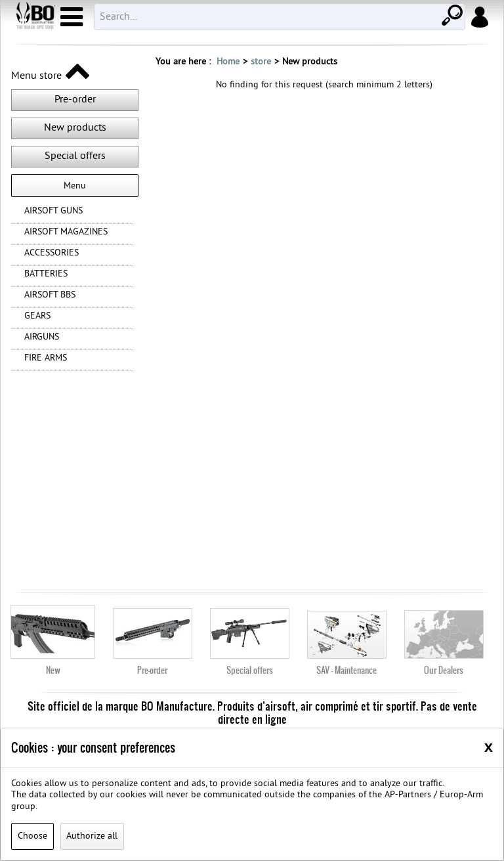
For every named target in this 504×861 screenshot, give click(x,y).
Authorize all (92, 836)
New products (75, 128)
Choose (32, 836)
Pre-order (75, 100)
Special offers (75, 156)
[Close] (489, 747)
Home (228, 62)
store (261, 62)
